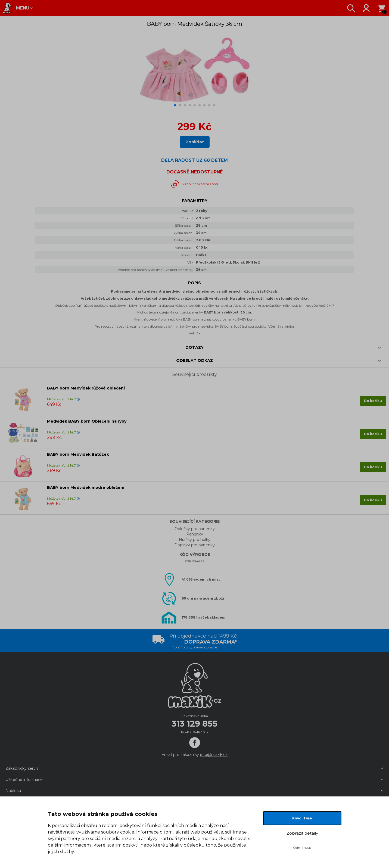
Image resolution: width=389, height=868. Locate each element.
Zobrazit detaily (302, 833)
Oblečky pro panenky (195, 529)
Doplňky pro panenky (194, 545)
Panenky (195, 534)
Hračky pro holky (195, 540)
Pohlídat (195, 142)
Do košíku (373, 401)
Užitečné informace (24, 780)
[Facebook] (195, 743)
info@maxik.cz (214, 755)
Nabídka (13, 791)
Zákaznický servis (22, 768)
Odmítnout (302, 848)
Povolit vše (302, 818)
